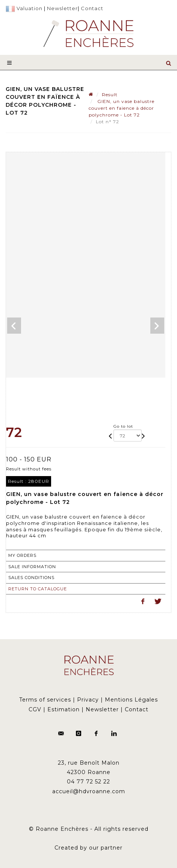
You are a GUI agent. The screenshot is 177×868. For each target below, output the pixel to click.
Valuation (30, 8)
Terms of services (45, 700)
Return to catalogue (38, 589)
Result (110, 95)
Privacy (88, 700)
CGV (35, 709)
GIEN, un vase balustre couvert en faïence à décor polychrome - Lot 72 (122, 108)
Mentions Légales (131, 700)
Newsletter (62, 8)
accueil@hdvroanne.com (89, 791)
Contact (92, 8)
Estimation (64, 709)
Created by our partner (88, 848)
